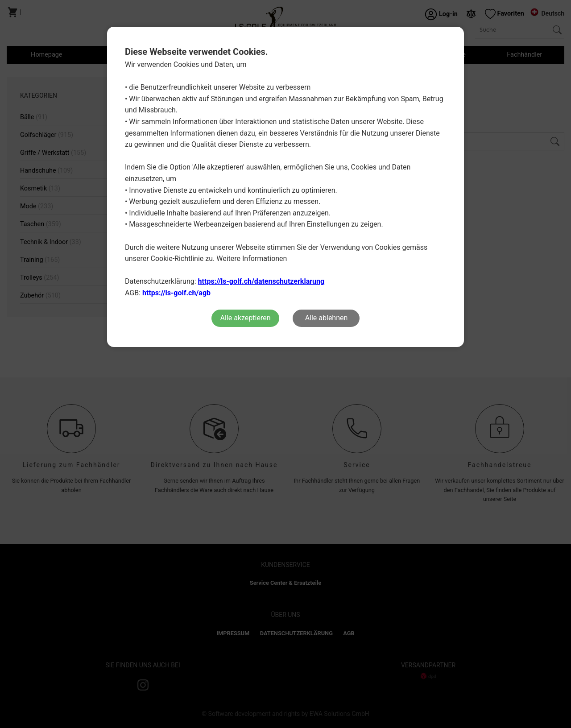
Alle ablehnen (327, 318)
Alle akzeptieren (246, 318)
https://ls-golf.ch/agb (176, 293)
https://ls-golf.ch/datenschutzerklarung (261, 281)
